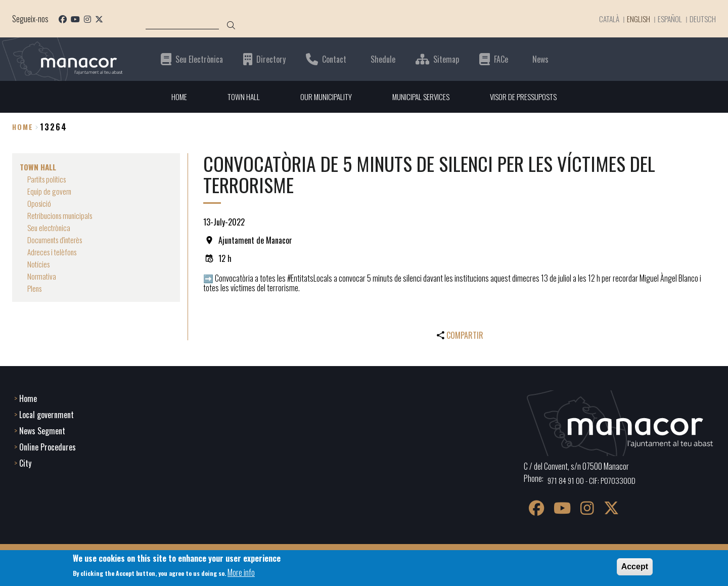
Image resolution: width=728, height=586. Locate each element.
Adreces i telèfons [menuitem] (54, 252)
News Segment (42, 430)
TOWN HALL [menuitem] (239, 97)
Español (668, 19)
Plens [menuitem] (35, 288)
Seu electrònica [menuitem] (50, 228)
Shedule (383, 59)
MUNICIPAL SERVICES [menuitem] (420, 97)
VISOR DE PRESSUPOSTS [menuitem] (527, 97)
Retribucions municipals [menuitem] (62, 215)
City (25, 462)
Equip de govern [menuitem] (50, 191)
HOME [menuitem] (174, 97)
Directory (271, 59)
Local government (47, 414)
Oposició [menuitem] (40, 203)
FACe (501, 59)
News (540, 59)
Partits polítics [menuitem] (49, 179)
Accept (635, 567)
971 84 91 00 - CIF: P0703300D (593, 479)
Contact (334, 59)
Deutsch (702, 19)
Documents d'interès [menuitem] (57, 240)
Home (23, 127)
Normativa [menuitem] (42, 276)
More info (241, 572)
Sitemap (446, 59)
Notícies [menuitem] (39, 264)
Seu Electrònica (199, 59)
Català (603, 19)
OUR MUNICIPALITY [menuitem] (323, 97)
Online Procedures (48, 446)
